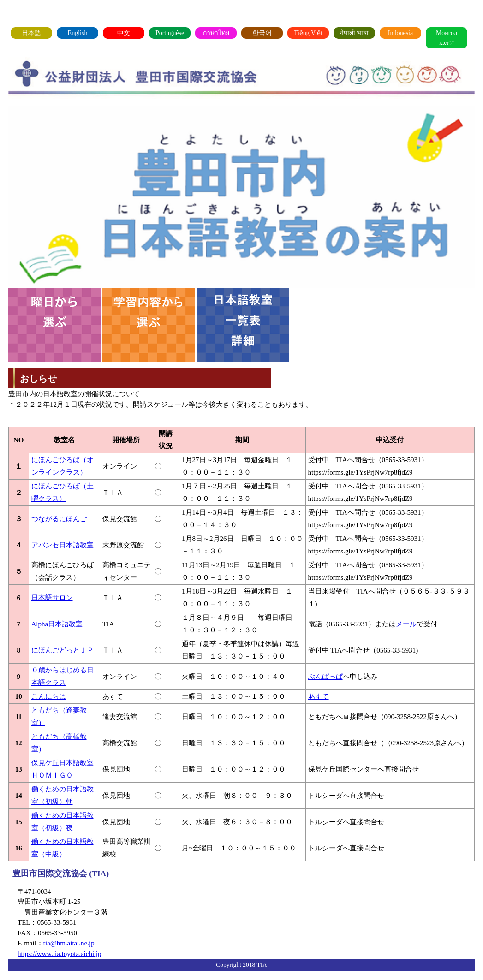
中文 (124, 33)
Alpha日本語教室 (57, 624)
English (78, 33)
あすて (319, 696)
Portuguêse (170, 33)
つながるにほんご (59, 519)
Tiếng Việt (308, 33)
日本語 (31, 33)
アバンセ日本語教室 (63, 545)
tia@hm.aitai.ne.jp (69, 943)
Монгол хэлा (447, 38)
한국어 (262, 33)
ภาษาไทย (216, 33)
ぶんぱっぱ (325, 677)
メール (406, 624)
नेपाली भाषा (355, 33)
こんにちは (49, 696)
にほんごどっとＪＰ (63, 650)
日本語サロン (52, 598)
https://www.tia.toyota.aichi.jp (60, 954)
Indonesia (400, 33)
